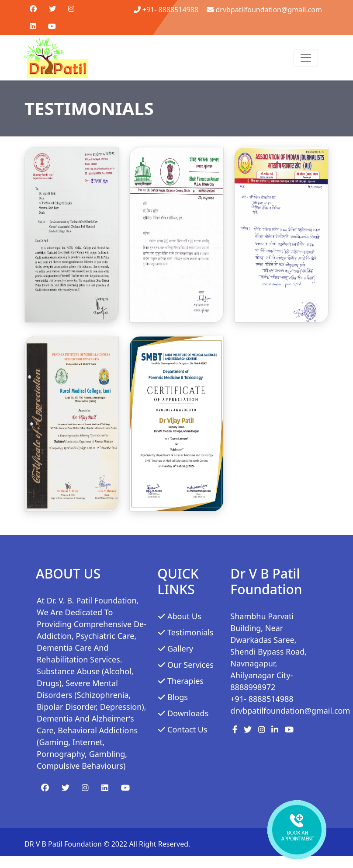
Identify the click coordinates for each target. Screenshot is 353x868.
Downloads (188, 713)
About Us (184, 616)
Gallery (180, 648)
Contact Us (187, 729)
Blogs (178, 697)
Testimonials (190, 632)
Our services (190, 665)
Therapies (185, 681)
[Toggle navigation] (306, 58)
